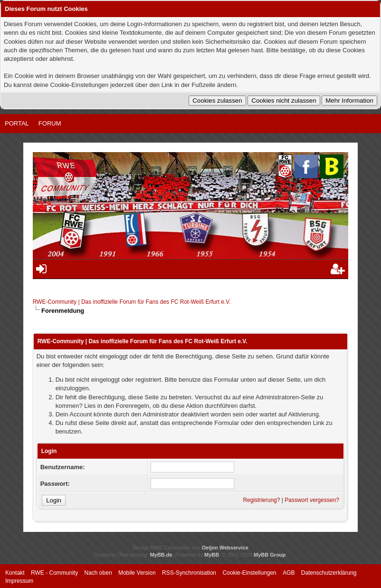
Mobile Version (137, 573)
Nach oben (98, 573)
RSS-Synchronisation (189, 573)
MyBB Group (270, 555)
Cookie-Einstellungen (249, 573)
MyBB (212, 555)
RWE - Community (54, 573)
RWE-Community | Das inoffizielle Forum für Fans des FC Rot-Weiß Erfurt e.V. (132, 302)
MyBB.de (161, 555)
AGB (289, 573)
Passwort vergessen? (312, 500)
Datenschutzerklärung (329, 573)
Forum (50, 123)
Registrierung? (261, 500)
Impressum (19, 581)
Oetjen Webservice (225, 548)
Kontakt (15, 573)
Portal (17, 123)
